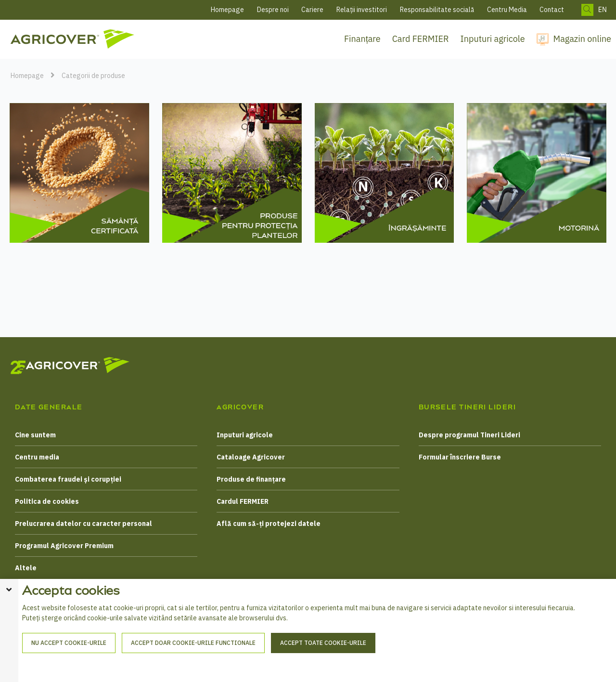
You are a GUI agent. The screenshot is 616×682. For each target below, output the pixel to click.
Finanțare (362, 39)
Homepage (227, 10)
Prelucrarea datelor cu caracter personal (83, 524)
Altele (26, 568)
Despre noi (273, 10)
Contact (552, 10)
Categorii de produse (93, 76)
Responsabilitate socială (437, 10)
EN (603, 10)
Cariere (312, 10)
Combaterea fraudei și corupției (68, 479)
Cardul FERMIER (243, 501)
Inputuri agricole (493, 39)
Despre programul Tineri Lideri (469, 435)
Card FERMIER (421, 39)
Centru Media (507, 10)
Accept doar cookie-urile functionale (193, 662)
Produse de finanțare (251, 479)
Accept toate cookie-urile (323, 662)
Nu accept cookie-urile (69, 662)
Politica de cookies (47, 501)
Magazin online (582, 39)
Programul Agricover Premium (64, 546)
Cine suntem (35, 435)
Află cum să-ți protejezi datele (269, 524)
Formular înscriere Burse (460, 457)
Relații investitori (362, 10)
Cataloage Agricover (251, 457)
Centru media (37, 457)
